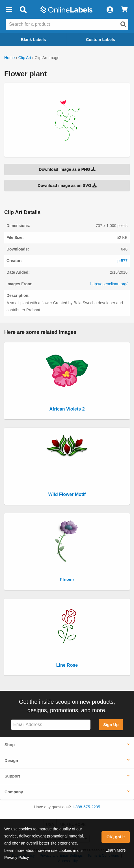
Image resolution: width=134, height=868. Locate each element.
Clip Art (25, 58)
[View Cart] (124, 10)
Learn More (116, 850)
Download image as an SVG (67, 185)
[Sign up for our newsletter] (51, 725)
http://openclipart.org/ (109, 284)
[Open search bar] (23, 10)
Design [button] (11, 761)
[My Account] (110, 10)
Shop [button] (10, 745)
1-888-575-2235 (86, 807)
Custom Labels (100, 40)
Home (9, 58)
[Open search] (123, 24)
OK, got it (116, 837)
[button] (9, 10)
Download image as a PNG (67, 169)
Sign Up (111, 725)
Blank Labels (33, 40)
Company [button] (14, 792)
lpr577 (122, 261)
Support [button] (12, 776)
